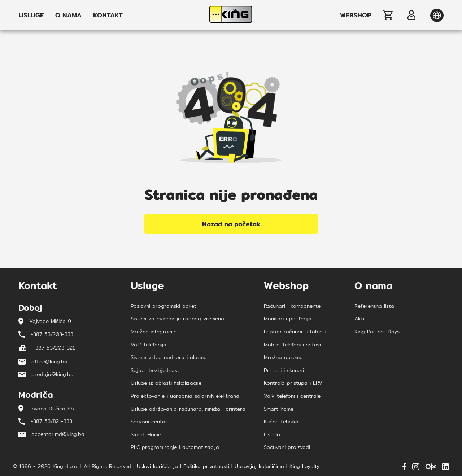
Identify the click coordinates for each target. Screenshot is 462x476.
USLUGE (31, 15)
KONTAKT (108, 15)
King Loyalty (304, 467)
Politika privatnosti (206, 467)
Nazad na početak (231, 224)
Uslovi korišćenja (157, 467)
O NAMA (68, 15)
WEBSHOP (356, 15)
